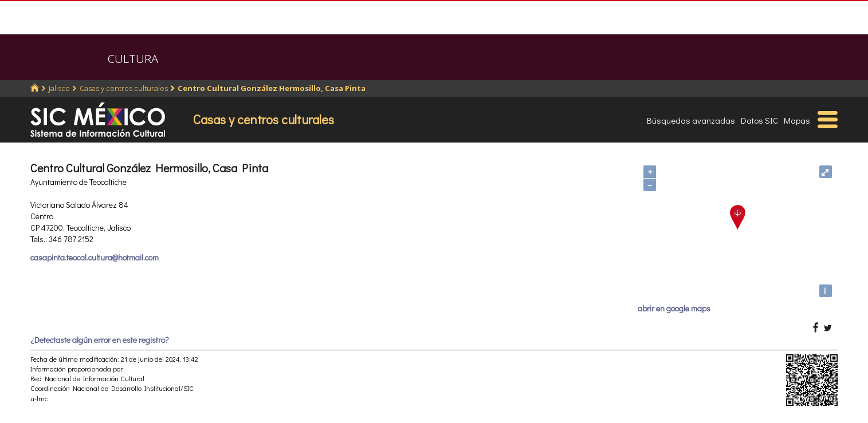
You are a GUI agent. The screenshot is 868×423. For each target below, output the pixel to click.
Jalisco (59, 88)
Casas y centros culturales (124, 88)
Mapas (797, 120)
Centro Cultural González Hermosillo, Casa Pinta (272, 88)
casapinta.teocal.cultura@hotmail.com (95, 257)
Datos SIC (759, 120)
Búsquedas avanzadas (691, 120)
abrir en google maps (674, 308)
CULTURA (133, 59)
